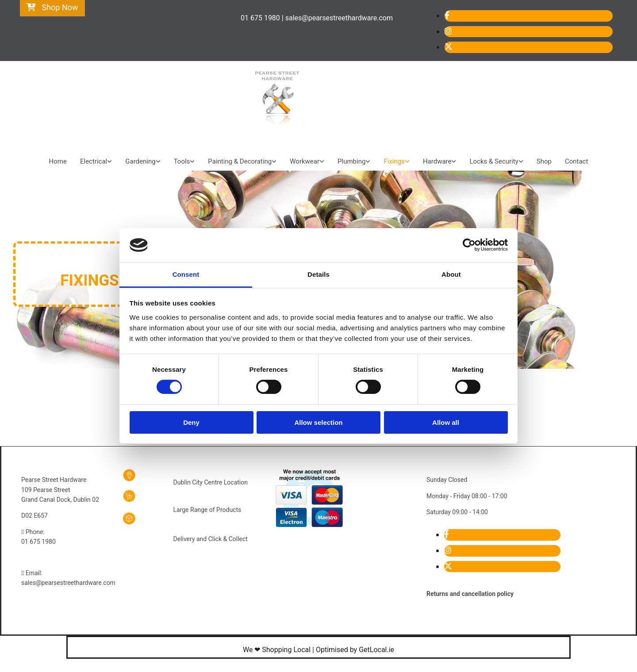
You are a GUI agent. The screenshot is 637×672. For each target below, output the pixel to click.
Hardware (437, 161)
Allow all (446, 422)
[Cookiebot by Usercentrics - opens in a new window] (469, 245)
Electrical (94, 161)
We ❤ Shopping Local (277, 650)
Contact (576, 161)
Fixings (394, 161)
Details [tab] (318, 274)
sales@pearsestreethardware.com (68, 583)
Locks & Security (494, 161)
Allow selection (318, 422)
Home (58, 161)
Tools (182, 161)
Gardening (140, 161)
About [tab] (451, 274)
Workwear (305, 161)
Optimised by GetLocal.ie (355, 650)
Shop (544, 161)
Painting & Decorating (240, 161)
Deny (191, 422)
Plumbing (351, 161)
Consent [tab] (186, 274)
